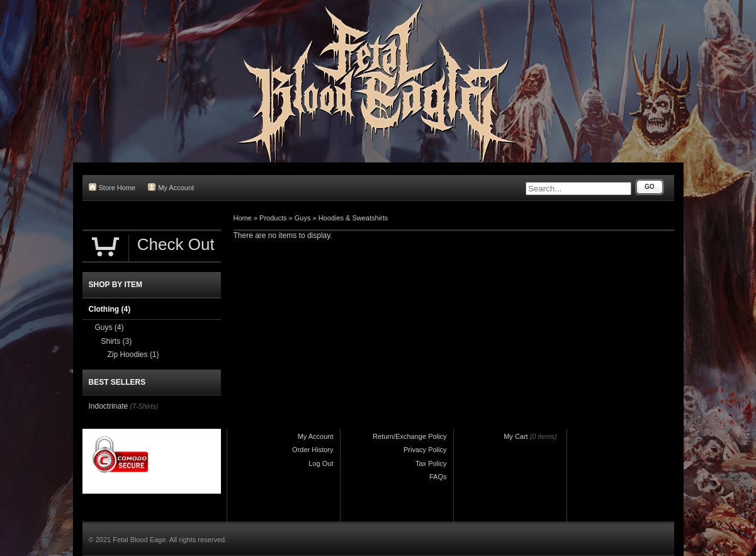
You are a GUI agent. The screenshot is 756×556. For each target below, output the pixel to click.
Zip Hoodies (133, 355)
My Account (171, 187)
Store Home (112, 187)
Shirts (117, 341)
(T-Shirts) (144, 406)
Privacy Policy (425, 450)
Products (273, 218)
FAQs (438, 477)
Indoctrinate (109, 406)
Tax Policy (431, 463)
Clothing (110, 309)
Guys (303, 218)
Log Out (321, 463)
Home (243, 218)
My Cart (516, 436)
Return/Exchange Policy (409, 436)
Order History (313, 450)
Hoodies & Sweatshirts (353, 218)
